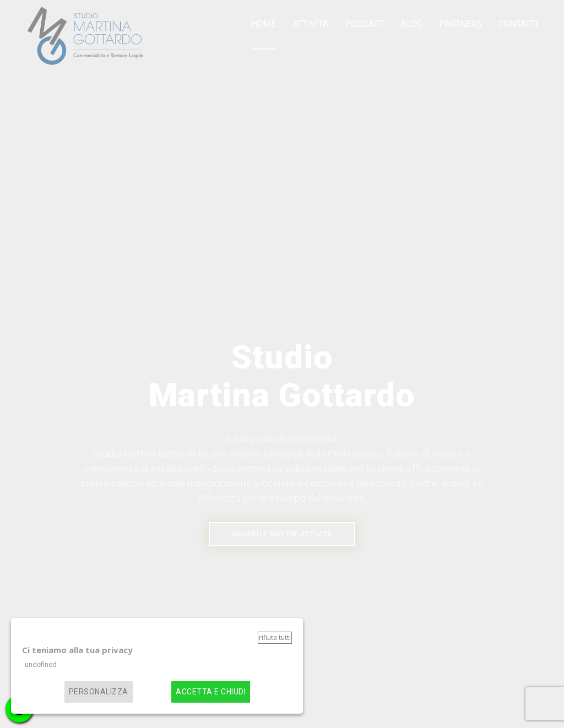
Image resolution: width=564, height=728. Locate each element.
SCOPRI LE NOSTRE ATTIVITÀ (282, 534)
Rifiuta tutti (275, 637)
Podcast (365, 24)
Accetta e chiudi (211, 692)
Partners (460, 24)
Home (264, 24)
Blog (412, 24)
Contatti (518, 24)
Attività (310, 24)
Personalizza (99, 692)
